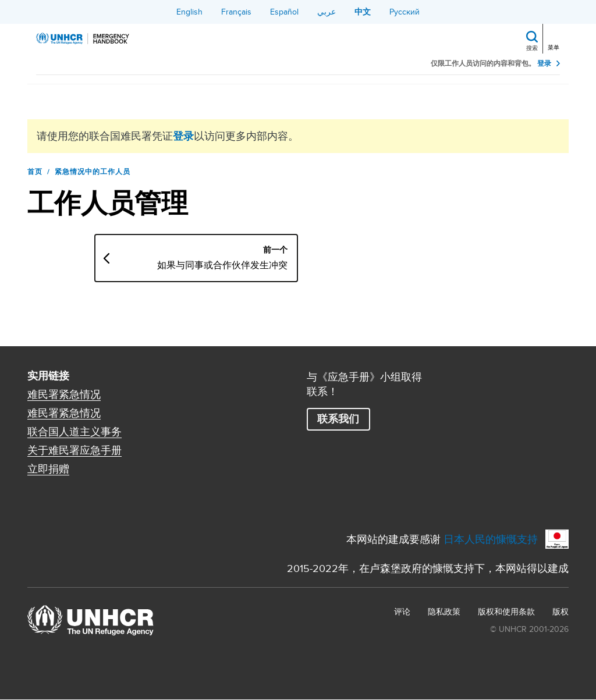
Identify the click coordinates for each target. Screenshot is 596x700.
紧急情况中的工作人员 (93, 172)
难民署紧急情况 (64, 395)
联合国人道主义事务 (74, 432)
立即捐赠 (48, 469)
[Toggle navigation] (554, 37)
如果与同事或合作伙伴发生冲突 (222, 265)
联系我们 (338, 419)
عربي (327, 12)
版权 (560, 612)
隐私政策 (444, 612)
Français (236, 12)
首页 (35, 172)
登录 (544, 64)
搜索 (532, 48)
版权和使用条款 (506, 612)
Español (284, 12)
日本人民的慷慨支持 (491, 539)
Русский (405, 12)
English (189, 12)
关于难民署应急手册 (74, 450)
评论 (402, 612)
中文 (363, 12)
